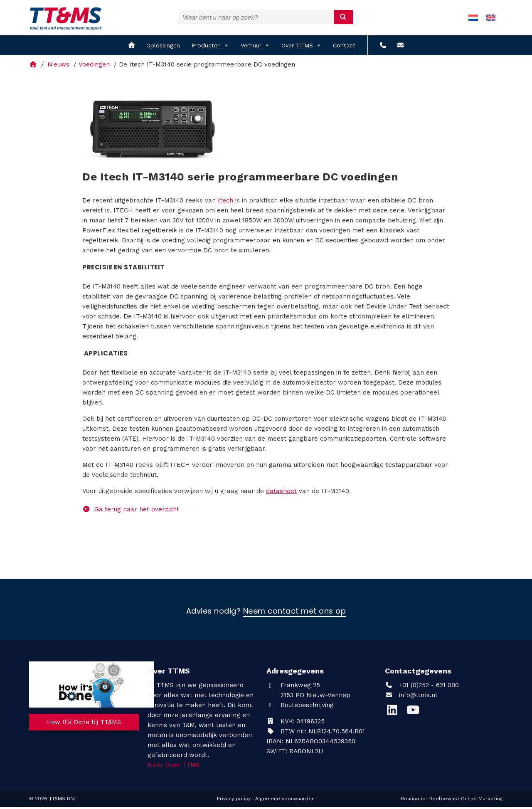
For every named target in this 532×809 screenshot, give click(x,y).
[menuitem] (473, 19)
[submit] (344, 17)
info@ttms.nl (418, 697)
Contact (344, 48)
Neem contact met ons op (295, 614)
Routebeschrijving (300, 707)
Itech (225, 202)
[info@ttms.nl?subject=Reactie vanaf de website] (400, 48)
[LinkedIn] (395, 714)
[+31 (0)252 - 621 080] (383, 48)
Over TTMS (301, 48)
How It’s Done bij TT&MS (84, 725)
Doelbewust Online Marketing (465, 801)
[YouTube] (415, 714)
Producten (210, 48)
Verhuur (255, 48)
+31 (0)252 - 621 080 (422, 687)
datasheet (281, 493)
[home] (132, 48)
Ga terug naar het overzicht (131, 511)
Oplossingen (163, 48)
